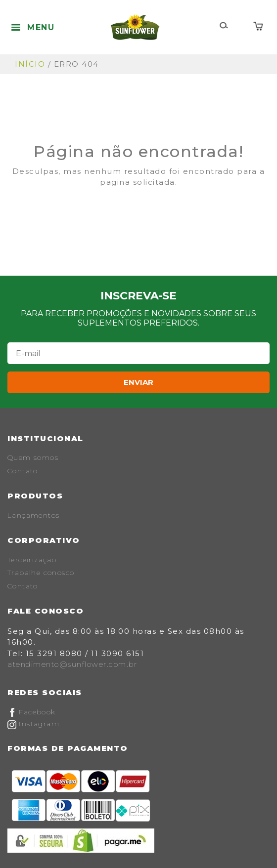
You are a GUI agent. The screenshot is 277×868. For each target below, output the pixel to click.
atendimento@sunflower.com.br (72, 664)
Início (30, 64)
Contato (23, 471)
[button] (33, 27)
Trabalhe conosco (41, 573)
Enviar (138, 382)
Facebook (32, 712)
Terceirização (32, 560)
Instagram (33, 724)
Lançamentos (33, 515)
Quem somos (33, 457)
